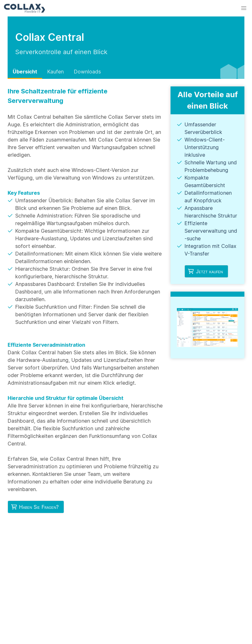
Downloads (87, 72)
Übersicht (25, 72)
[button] (244, 8)
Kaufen (55, 72)
